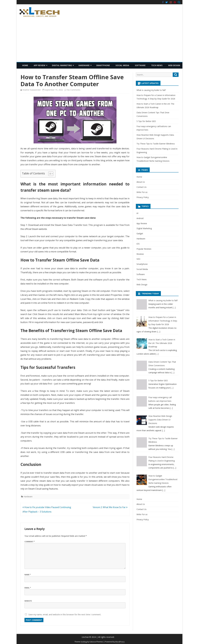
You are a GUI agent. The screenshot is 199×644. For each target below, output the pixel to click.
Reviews (140, 254)
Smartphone (103, 65)
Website (28, 601)
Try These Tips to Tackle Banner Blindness (156, 144)
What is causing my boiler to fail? (151, 90)
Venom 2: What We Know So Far (110, 507)
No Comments (74, 90)
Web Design (174, 65)
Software (140, 65)
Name (28, 575)
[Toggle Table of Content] (49, 174)
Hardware (84, 65)
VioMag (84, 642)
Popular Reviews (144, 249)
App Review (40, 65)
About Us (141, 182)
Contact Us (142, 187)
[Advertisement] (99, 41)
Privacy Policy (143, 197)
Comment (30, 542)
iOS (138, 244)
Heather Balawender (32, 90)
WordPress (120, 642)
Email (28, 588)
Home (25, 65)
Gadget (140, 233)
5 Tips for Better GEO (146, 121)
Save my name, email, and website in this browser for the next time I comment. (65, 614)
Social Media (122, 65)
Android (140, 218)
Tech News (157, 65)
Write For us (142, 192)
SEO (138, 259)
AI (137, 213)
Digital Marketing (62, 65)
